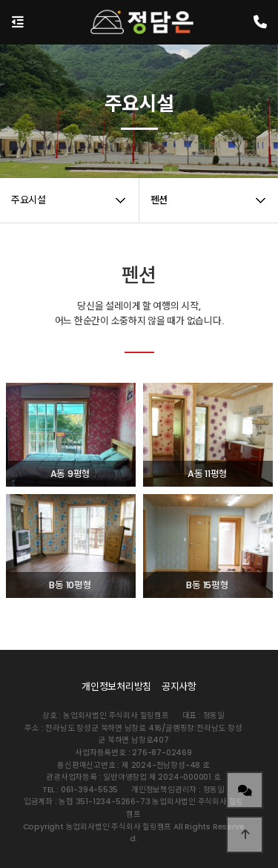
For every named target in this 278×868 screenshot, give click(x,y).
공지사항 (179, 687)
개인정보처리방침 (116, 687)
